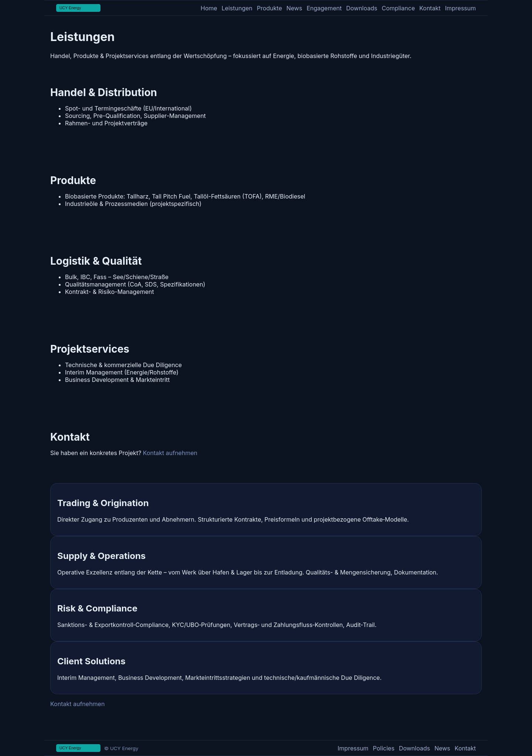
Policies (383, 748)
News (294, 8)
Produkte (269, 8)
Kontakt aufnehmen (170, 453)
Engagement (324, 8)
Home (209, 8)
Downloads (362, 8)
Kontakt (430, 8)
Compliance (398, 8)
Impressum (460, 8)
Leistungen (237, 8)
